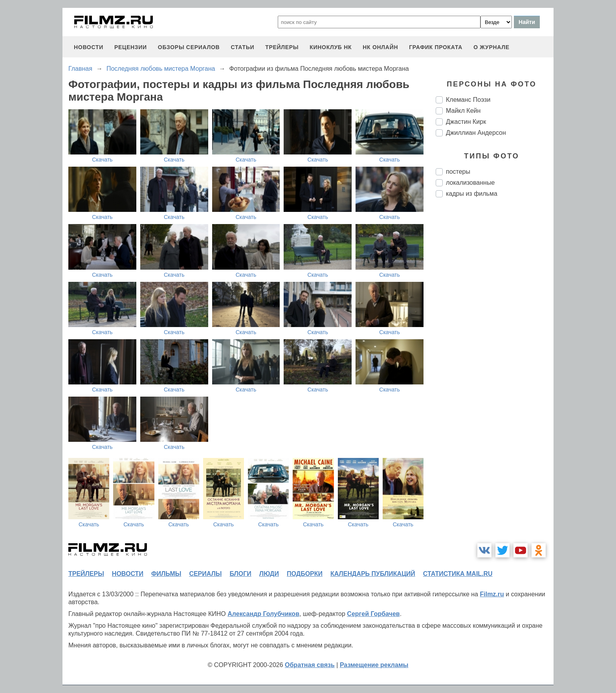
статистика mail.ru (458, 574)
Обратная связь (310, 665)
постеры (458, 172)
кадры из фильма (472, 194)
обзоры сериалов (189, 47)
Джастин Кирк (466, 122)
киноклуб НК (331, 47)
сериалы (205, 574)
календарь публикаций (373, 574)
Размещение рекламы (374, 665)
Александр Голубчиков (263, 614)
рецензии (131, 47)
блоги (240, 574)
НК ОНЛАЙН (380, 47)
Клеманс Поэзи (468, 100)
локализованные (470, 183)
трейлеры (282, 47)
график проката (436, 47)
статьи (242, 47)
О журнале (491, 47)
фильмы (166, 574)
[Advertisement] (495, 335)
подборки (305, 574)
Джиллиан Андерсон (476, 133)
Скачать (102, 160)
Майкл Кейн (463, 111)
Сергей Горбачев (373, 614)
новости (89, 47)
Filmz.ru (492, 594)
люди (269, 574)
